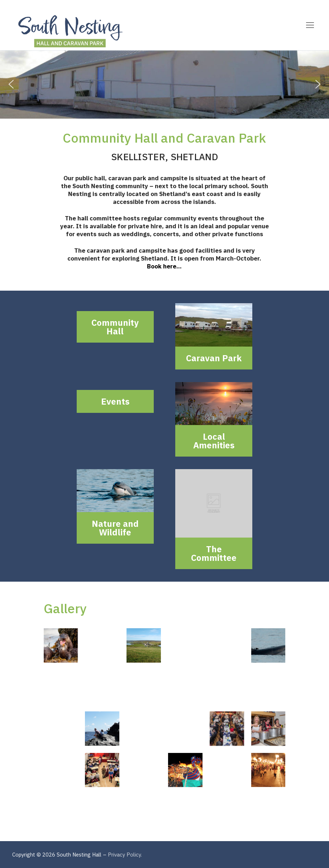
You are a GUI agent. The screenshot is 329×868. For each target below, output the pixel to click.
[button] (11, 84)
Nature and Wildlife (115, 528)
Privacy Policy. (125, 855)
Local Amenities (214, 441)
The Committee (214, 553)
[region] (164, 84)
